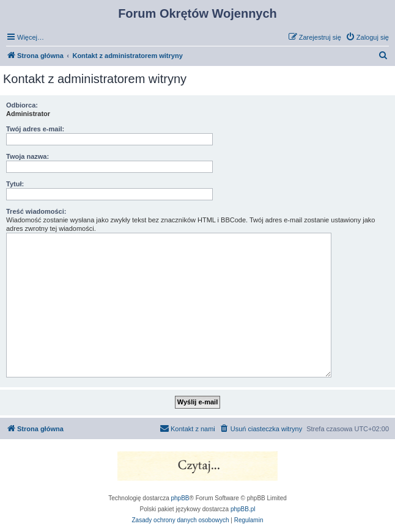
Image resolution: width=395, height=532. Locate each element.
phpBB (180, 498)
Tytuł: (15, 184)
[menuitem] (367, 37)
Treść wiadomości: (36, 211)
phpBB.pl (243, 509)
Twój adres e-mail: (35, 129)
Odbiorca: (22, 105)
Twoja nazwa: (28, 156)
